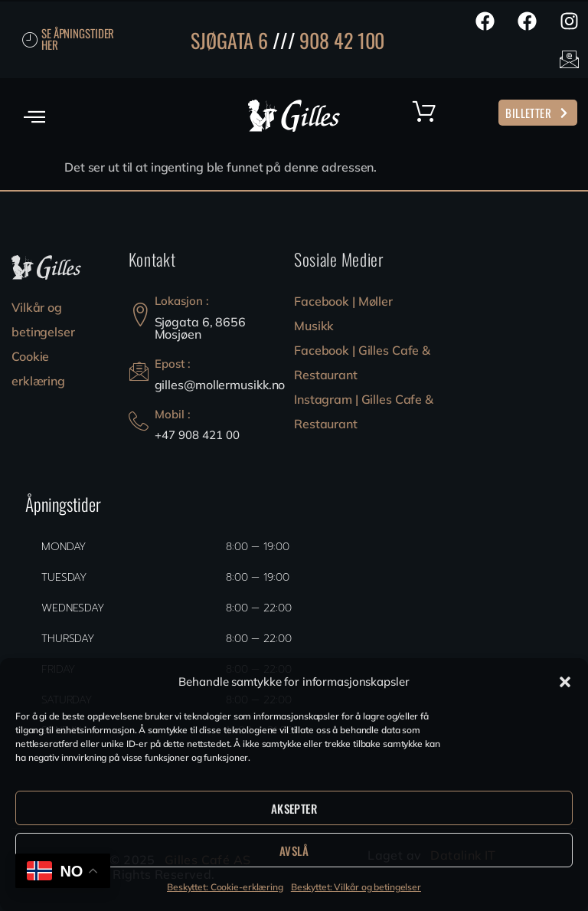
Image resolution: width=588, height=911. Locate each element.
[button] (565, 682)
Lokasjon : (182, 301)
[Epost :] (139, 371)
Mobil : (173, 414)
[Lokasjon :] (140, 315)
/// (284, 40)
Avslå (294, 850)
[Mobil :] (139, 421)
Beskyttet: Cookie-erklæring (225, 887)
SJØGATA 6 (229, 40)
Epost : (173, 364)
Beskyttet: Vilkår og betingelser (356, 887)
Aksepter (294, 808)
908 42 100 (342, 40)
